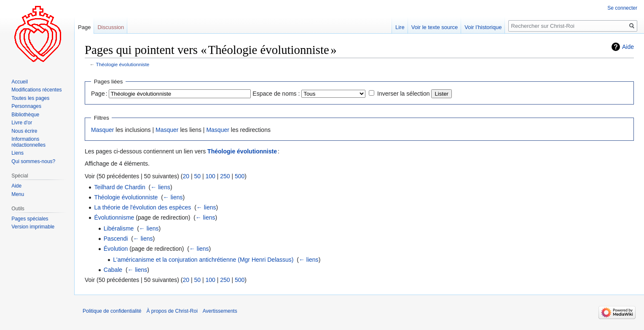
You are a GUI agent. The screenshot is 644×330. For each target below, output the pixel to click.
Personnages (26, 106)
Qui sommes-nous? (33, 161)
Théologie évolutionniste (123, 64)
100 (210, 176)
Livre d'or (22, 123)
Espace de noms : (276, 94)
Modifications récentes (36, 90)
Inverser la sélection (404, 94)
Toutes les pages (30, 98)
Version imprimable (33, 227)
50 (197, 176)
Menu (18, 194)
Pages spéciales (30, 219)
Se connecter (622, 8)
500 (240, 176)
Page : (99, 94)
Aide (628, 47)
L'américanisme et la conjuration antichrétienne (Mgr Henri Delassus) (203, 260)
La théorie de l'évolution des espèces (142, 207)
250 (225, 176)
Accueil (20, 82)
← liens (160, 187)
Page (84, 27)
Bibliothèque (25, 115)
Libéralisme (119, 228)
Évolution (116, 249)
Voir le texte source (435, 27)
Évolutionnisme (114, 217)
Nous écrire (24, 131)
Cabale (113, 270)
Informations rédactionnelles (28, 142)
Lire (400, 27)
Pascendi (116, 239)
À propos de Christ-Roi (172, 311)
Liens (17, 153)
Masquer (102, 130)
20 (186, 176)
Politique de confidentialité (112, 311)
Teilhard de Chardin (119, 187)
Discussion (111, 27)
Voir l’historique (483, 27)
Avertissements (220, 311)
